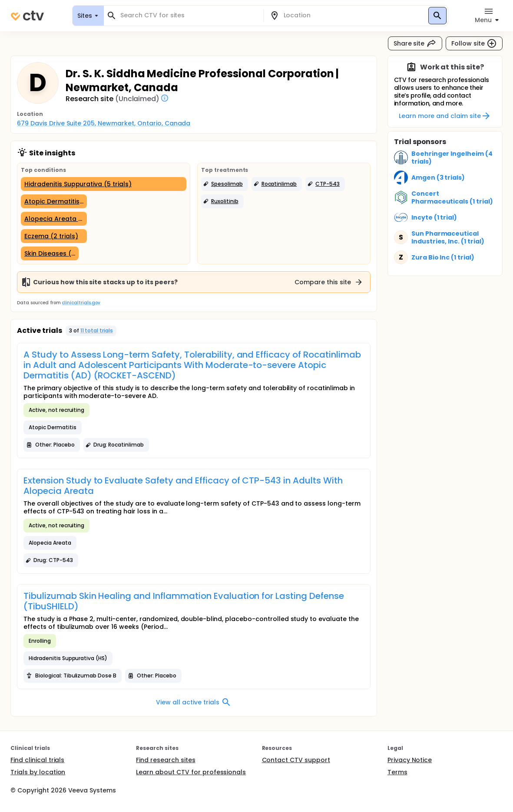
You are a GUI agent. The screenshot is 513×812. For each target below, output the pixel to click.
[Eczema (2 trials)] (54, 236)
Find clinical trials (37, 760)
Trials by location (38, 772)
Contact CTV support (296, 760)
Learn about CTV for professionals (191, 772)
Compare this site (329, 282)
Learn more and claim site (445, 116)
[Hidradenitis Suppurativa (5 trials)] (104, 184)
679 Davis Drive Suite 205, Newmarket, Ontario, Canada (104, 123)
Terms (397, 772)
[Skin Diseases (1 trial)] (50, 253)
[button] (225, 184)
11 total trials (97, 330)
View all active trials (194, 702)
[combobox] (189, 15)
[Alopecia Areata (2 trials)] (54, 219)
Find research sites (165, 760)
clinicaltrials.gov (81, 303)
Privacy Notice (410, 760)
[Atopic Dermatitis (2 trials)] (54, 201)
